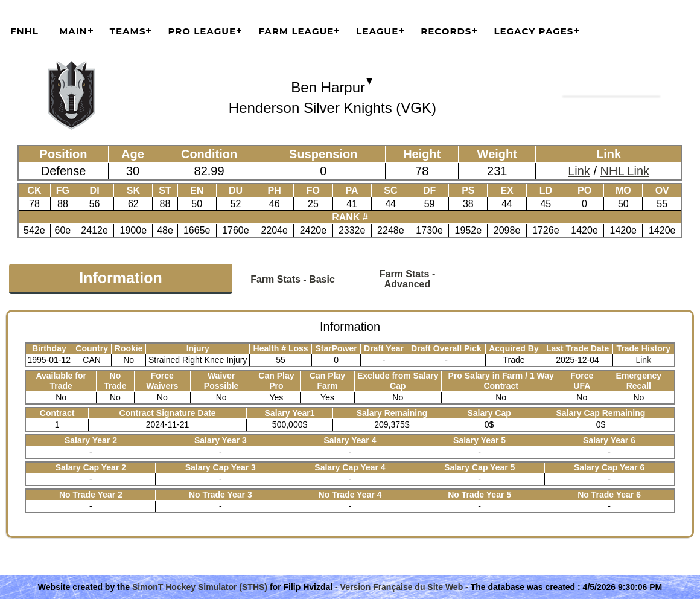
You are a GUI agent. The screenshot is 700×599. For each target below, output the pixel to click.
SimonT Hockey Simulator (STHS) (200, 587)
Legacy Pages (533, 31)
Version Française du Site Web (402, 587)
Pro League (202, 31)
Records (446, 31)
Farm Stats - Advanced (407, 279)
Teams (128, 31)
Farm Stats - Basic (293, 279)
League (377, 31)
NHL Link (625, 171)
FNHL (24, 31)
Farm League (296, 31)
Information (121, 278)
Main (73, 31)
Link (579, 171)
